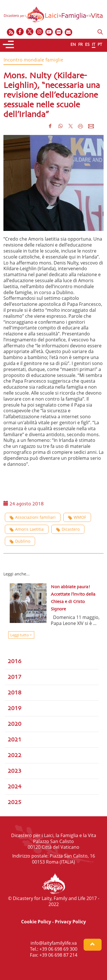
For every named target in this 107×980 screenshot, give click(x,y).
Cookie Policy (36, 922)
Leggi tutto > (21, 635)
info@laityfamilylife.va (54, 943)
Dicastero (68, 529)
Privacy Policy (70, 922)
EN (73, 44)
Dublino (20, 541)
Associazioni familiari (33, 517)
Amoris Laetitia (27, 529)
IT (94, 44)
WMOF (77, 517)
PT (100, 44)
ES (87, 44)
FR (80, 44)
